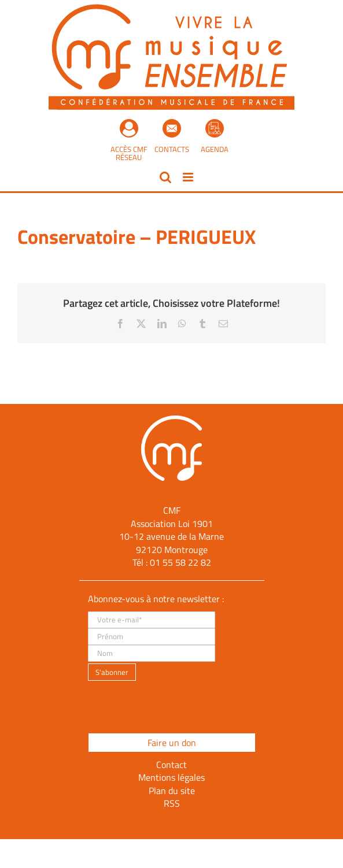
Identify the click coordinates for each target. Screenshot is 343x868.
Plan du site (172, 791)
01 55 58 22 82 (180, 562)
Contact (171, 765)
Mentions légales (171, 777)
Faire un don (172, 743)
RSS (172, 803)
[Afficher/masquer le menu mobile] (189, 177)
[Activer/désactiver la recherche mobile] (165, 177)
